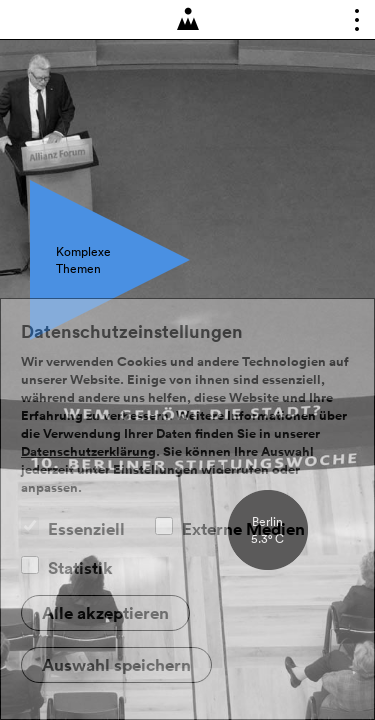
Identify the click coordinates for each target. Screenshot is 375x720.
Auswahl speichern (116, 665)
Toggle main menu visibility (351, 24)
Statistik (80, 568)
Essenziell (86, 529)
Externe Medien (243, 529)
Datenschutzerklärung (88, 452)
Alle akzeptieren (105, 613)
